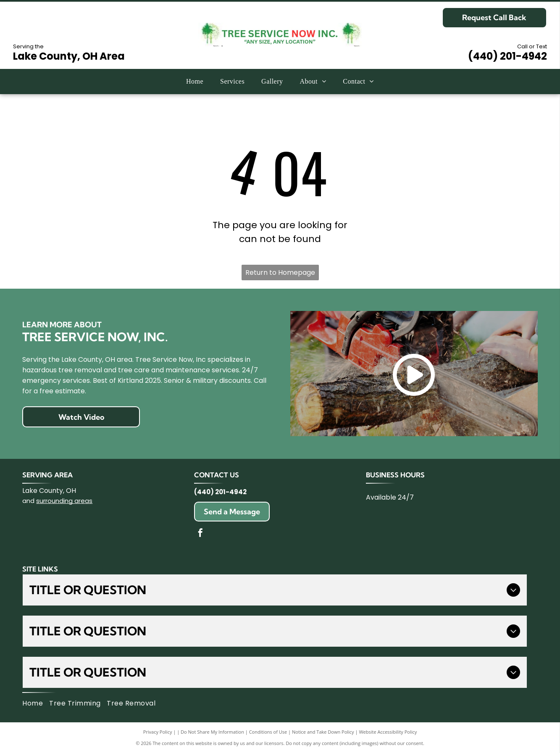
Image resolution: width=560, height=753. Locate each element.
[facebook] (200, 534)
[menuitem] (195, 82)
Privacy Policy (158, 732)
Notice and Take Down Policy (323, 732)
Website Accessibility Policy (388, 732)
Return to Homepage (280, 273)
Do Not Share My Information (212, 732)
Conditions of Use (268, 732)
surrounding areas (64, 501)
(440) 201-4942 (507, 56)
